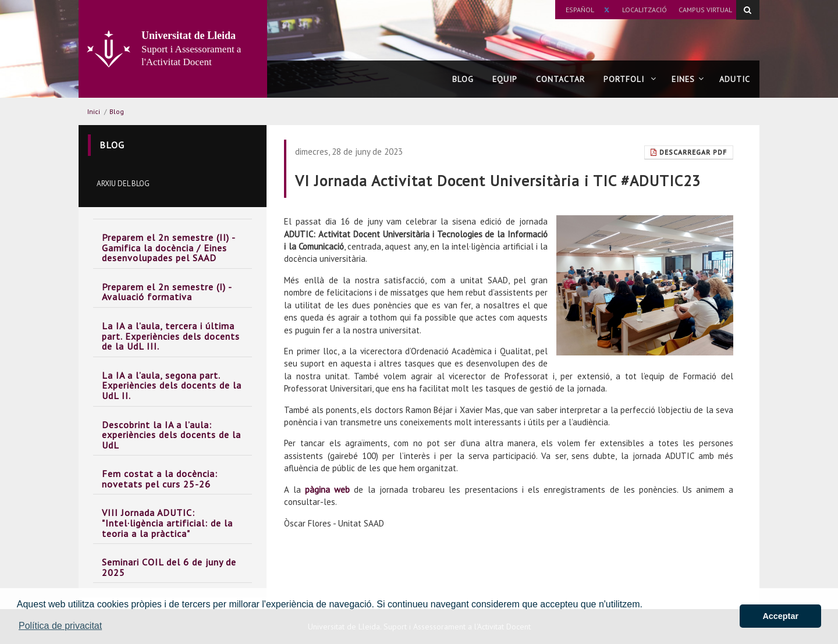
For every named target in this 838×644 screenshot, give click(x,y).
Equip (505, 79)
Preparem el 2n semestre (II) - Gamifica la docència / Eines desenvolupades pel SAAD (168, 248)
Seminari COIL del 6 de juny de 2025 (169, 567)
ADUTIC (735, 79)
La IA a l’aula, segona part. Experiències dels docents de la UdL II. (172, 385)
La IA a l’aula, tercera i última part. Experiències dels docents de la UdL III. (171, 336)
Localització (645, 10)
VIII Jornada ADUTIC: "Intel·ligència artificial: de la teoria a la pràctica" (167, 523)
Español (580, 10)
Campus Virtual (705, 10)
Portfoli (630, 79)
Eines (688, 79)
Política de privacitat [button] (60, 626)
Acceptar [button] (780, 616)
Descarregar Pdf (689, 152)
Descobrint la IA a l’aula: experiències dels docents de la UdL (171, 435)
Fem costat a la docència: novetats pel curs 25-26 (160, 479)
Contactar (560, 79)
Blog (463, 79)
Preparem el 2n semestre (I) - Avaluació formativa (167, 292)
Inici (94, 111)
